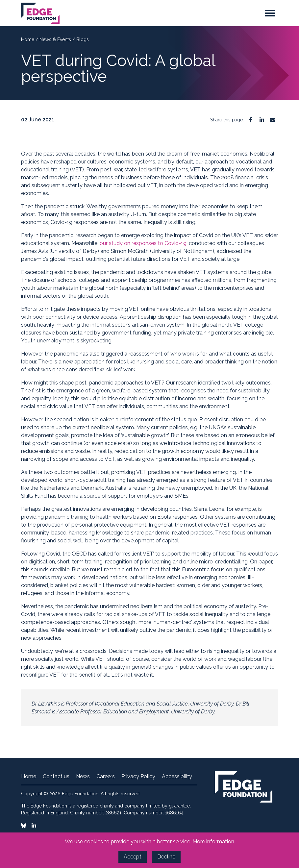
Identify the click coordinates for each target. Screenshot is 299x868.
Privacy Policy (138, 777)
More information (213, 842)
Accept (133, 857)
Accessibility (177, 777)
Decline (166, 857)
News (83, 777)
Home (28, 39)
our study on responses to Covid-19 (143, 243)
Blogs (83, 39)
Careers (106, 777)
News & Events (56, 39)
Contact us (56, 777)
